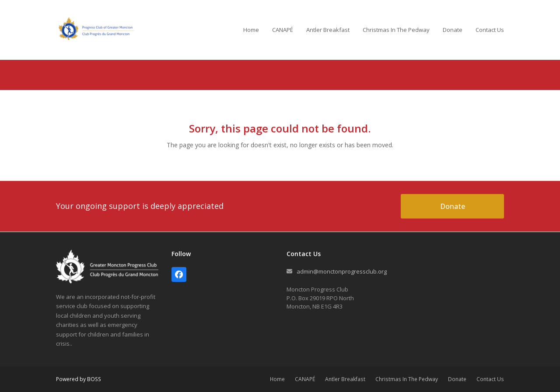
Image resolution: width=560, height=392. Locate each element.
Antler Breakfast (345, 379)
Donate (457, 379)
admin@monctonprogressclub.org (342, 271)
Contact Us (490, 379)
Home (277, 379)
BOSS (94, 379)
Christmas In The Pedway (407, 379)
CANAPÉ (305, 379)
